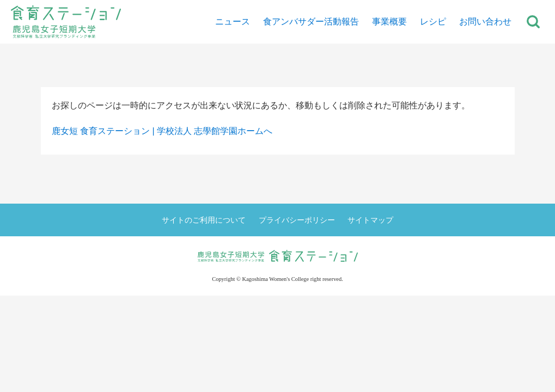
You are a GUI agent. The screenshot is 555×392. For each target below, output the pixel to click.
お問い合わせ (485, 22)
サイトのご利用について (204, 220)
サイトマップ (370, 220)
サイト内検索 (533, 22)
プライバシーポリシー (297, 220)
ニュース (233, 22)
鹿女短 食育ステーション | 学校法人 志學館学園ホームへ (162, 131)
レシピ (433, 22)
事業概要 (389, 22)
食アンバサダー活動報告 (311, 22)
